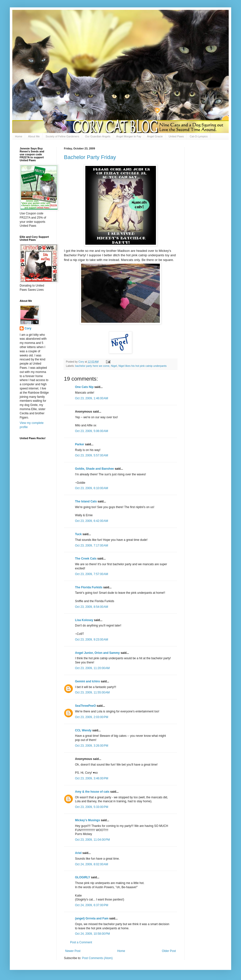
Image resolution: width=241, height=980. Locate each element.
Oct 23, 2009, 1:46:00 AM (91, 398)
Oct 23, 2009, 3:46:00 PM (92, 778)
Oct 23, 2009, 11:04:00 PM (92, 840)
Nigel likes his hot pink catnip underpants (143, 366)
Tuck (78, 534)
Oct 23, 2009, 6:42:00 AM (91, 521)
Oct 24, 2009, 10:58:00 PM (92, 934)
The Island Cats (86, 501)
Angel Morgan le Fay (129, 136)
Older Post (169, 951)
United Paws (176, 136)
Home (19, 136)
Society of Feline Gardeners (62, 136)
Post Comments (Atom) (97, 958)
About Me (34, 136)
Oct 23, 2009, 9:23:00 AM (91, 640)
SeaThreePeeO (85, 706)
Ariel (78, 853)
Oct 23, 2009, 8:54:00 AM (91, 607)
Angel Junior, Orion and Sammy (97, 653)
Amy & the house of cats (92, 792)
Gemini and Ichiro (87, 681)
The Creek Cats (86, 559)
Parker (80, 444)
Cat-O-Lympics (199, 136)
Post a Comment (81, 942)
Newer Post (73, 951)
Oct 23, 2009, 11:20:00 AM (92, 668)
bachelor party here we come (92, 366)
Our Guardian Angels (98, 136)
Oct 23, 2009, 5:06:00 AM (91, 431)
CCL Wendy (83, 730)
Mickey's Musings (88, 820)
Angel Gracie (155, 136)
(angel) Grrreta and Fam (92, 918)
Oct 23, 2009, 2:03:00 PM (92, 717)
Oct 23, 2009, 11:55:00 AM (92, 692)
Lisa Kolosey (84, 620)
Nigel (114, 366)
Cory (28, 328)
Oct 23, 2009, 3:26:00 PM (92, 746)
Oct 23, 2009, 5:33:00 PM (92, 807)
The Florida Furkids (89, 587)
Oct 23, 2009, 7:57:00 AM (91, 574)
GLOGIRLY (83, 877)
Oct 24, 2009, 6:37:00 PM (92, 905)
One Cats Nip (84, 387)
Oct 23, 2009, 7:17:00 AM (91, 546)
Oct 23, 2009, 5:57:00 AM (91, 455)
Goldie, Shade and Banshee (94, 469)
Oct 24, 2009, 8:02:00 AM (91, 864)
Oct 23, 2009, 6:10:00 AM (91, 488)
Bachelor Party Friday (90, 157)
